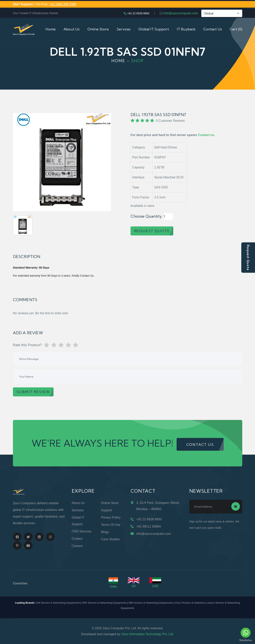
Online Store (98, 29)
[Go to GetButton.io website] (246, 640)
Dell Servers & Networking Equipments (58, 603)
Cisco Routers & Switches (190, 603)
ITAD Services (82, 531)
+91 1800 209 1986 (63, 4)
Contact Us (213, 29)
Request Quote (248, 258)
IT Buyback (186, 29)
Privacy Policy (111, 517)
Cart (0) (236, 29)
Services (124, 29)
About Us (72, 29)
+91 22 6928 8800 (138, 13)
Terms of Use (111, 525)
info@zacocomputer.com (181, 13)
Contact (77, 539)
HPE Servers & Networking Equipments (104, 603)
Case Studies (110, 539)
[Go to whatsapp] (246, 633)
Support (107, 510)
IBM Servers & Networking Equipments (151, 603)
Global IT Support (154, 29)
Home (51, 29)
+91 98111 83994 (149, 526)
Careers (77, 546)
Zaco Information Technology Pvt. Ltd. (148, 634)
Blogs (105, 532)
